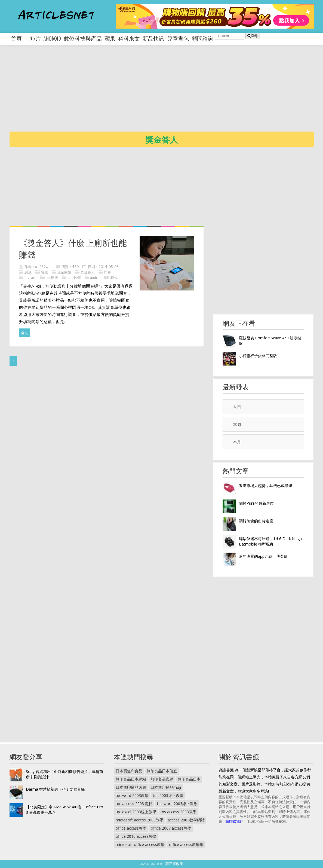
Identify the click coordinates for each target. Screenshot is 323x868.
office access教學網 (186, 844)
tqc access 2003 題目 (134, 804)
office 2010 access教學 (136, 836)
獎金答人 (88, 272)
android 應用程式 (104, 278)
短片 (35, 39)
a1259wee (44, 267)
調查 (28, 272)
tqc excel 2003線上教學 (136, 812)
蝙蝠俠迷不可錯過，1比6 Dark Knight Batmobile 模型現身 (271, 541)
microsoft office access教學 (140, 844)
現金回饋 (64, 272)
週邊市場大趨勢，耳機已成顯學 (266, 485)
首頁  (19, 39)
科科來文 (129, 39)
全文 (24, 333)
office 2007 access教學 (171, 828)
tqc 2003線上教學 (168, 795)
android (52, 39)
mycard (30, 278)
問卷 (107, 272)
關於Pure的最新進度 (256, 503)
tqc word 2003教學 (132, 795)
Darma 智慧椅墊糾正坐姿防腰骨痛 (55, 789)
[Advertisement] (166, 93)
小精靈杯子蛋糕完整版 (258, 356)
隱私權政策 (174, 864)
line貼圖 (52, 278)
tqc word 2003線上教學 (177, 804)
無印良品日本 (189, 779)
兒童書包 (178, 39)
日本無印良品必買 (131, 787)
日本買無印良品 (129, 771)
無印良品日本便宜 (162, 771)
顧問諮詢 (202, 39)
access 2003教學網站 (186, 820)
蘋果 (110, 39)
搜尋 (253, 36)
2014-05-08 (109, 267)
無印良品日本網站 (131, 779)
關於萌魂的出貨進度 (256, 521)
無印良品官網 (162, 779)
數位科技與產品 (83, 39)
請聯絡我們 (234, 821)
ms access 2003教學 (179, 812)
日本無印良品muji (166, 787)
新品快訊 (153, 39)
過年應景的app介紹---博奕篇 (263, 556)
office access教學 (131, 828)
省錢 (44, 272)
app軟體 (74, 278)
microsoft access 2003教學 (139, 820)
